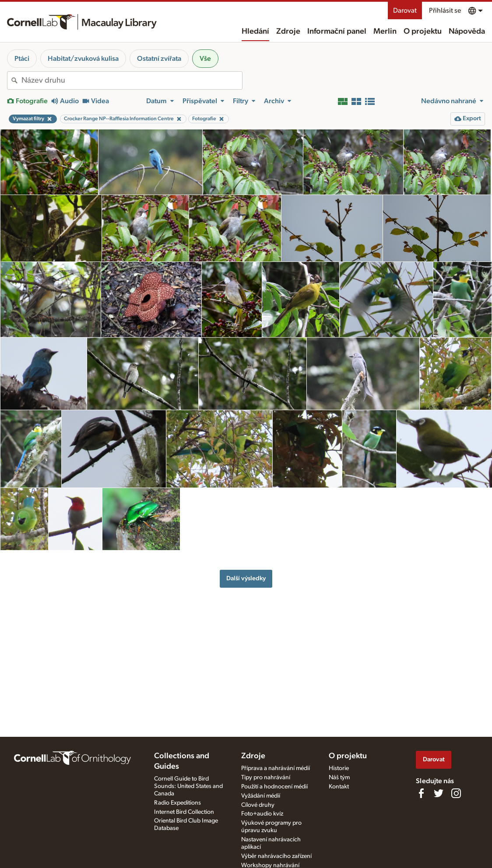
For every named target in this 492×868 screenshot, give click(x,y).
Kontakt (339, 787)
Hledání (255, 31)
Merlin (385, 31)
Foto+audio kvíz (262, 814)
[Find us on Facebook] (421, 793)
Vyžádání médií (261, 796)
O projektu (423, 31)
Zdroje (288, 31)
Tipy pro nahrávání (266, 777)
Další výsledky (246, 578)
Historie (339, 768)
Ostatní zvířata (159, 59)
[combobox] (132, 80)
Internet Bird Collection (184, 812)
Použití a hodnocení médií (274, 787)
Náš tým (339, 777)
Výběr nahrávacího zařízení (276, 856)
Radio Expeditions (177, 803)
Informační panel (337, 31)
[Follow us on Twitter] (439, 793)
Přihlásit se (445, 10)
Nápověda (467, 31)
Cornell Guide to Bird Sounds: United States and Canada (188, 786)
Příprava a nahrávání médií (276, 768)
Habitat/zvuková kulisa (83, 59)
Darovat (405, 10)
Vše (205, 59)
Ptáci (22, 59)
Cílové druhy (258, 805)
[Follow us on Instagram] (456, 793)
